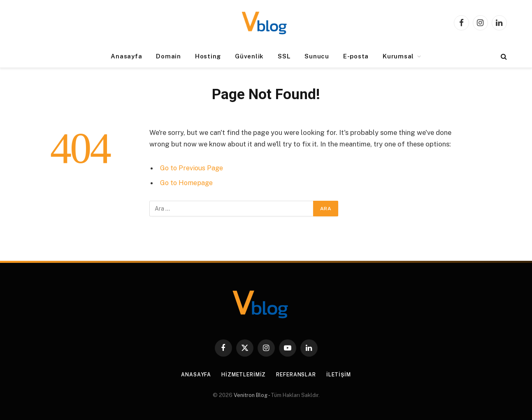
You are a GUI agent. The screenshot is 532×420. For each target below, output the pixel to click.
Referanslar (298, 375)
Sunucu (317, 56)
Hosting (208, 56)
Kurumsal (398, 56)
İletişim (343, 375)
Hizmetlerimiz (242, 375)
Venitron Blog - (252, 395)
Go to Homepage (187, 183)
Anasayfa (126, 56)
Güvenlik (249, 56)
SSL (284, 56)
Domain (168, 56)
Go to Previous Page (192, 168)
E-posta (356, 56)
